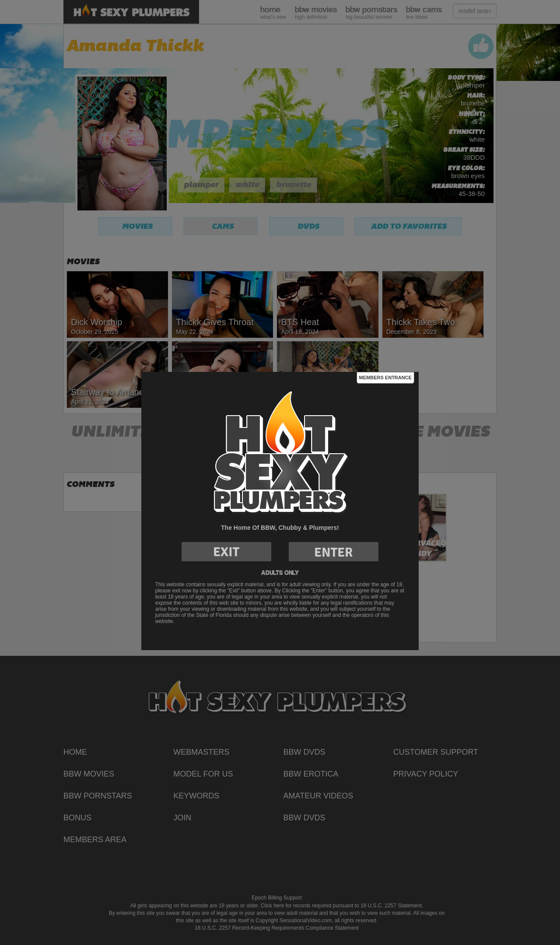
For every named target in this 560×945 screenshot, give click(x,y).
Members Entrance (385, 378)
